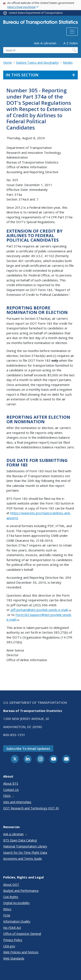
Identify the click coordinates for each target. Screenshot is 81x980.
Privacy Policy (13, 940)
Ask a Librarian (15, 834)
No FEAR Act (12, 928)
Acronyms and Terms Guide (23, 859)
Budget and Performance (21, 891)
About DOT (11, 885)
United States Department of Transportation (36, 13)
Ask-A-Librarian (47, 43)
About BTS (11, 783)
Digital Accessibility (16, 903)
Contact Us (11, 790)
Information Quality (17, 921)
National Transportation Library (25, 846)
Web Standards (14, 958)
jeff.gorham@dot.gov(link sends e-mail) (41, 610)
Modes (68, 63)
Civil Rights (11, 897)
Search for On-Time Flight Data (25, 853)
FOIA (7, 915)
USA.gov (9, 946)
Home (8, 63)
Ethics (7, 909)
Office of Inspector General (22, 934)
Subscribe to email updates (28, 749)
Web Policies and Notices (21, 952)
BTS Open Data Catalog (20, 840)
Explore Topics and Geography (37, 63)
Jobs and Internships (17, 802)
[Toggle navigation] (72, 32)
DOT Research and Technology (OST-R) (31, 808)
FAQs (9, 796)
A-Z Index (71, 43)
